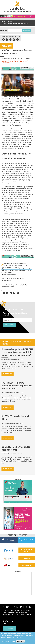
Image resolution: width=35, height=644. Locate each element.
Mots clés (4, 30)
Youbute (17, 39)
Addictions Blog (11, 274)
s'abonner (9, 629)
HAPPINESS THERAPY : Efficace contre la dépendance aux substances (17, 386)
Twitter (7, 39)
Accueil (3, 22)
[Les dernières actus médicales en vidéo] (18, 595)
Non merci (20, 641)
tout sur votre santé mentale (27, 550)
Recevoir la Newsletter (17, 535)
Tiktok (14, 39)
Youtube (18, 293)
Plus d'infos (19, 637)
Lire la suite (8, 374)
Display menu (2, 7)
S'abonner (9, 325)
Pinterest (10, 39)
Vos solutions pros (27, 565)
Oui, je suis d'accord (8, 641)
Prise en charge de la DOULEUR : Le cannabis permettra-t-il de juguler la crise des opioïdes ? (17, 352)
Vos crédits (27, 558)
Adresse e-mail (8, 317)
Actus (9, 22)
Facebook (3, 39)
